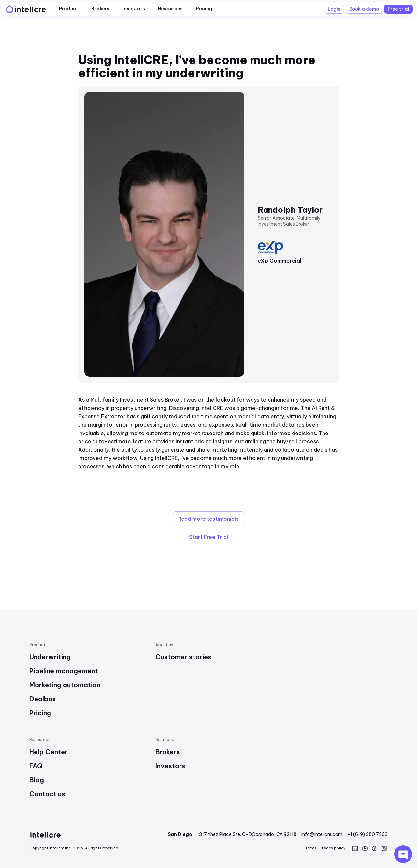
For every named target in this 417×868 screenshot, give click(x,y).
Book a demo (364, 9)
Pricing (40, 713)
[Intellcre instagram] (384, 848)
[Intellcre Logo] (25, 9)
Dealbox (43, 699)
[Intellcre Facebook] (375, 848)
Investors (170, 766)
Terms (311, 848)
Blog (37, 780)
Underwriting (50, 657)
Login (334, 9)
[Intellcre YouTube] (365, 848)
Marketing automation (65, 685)
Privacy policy (332, 848)
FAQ (36, 766)
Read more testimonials (208, 519)
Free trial (398, 9)
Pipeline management (64, 671)
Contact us (47, 794)
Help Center (48, 752)
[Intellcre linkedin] (355, 848)
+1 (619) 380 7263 (367, 834)
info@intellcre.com (322, 834)
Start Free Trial (208, 537)
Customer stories (183, 657)
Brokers (168, 752)
